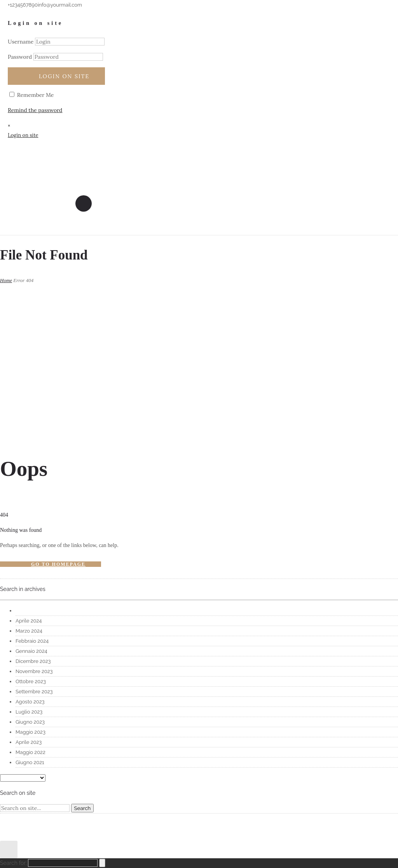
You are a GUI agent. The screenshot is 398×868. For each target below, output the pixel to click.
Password (20, 57)
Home (6, 280)
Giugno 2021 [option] (30, 762)
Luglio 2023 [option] (29, 712)
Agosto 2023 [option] (30, 702)
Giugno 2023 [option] (30, 722)
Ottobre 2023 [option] (31, 681)
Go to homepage (58, 564)
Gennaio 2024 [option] (31, 651)
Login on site (64, 76)
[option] (207, 611)
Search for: (13, 863)
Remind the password (35, 110)
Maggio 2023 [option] (31, 732)
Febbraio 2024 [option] (32, 641)
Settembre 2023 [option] (34, 692)
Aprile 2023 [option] (29, 742)
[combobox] (199, 600)
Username (21, 42)
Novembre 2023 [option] (34, 671)
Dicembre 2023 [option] (33, 661)
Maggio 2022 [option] (31, 752)
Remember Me (31, 95)
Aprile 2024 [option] (29, 621)
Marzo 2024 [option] (29, 631)
